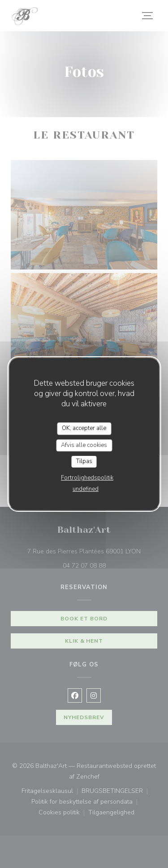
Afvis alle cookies (84, 445)
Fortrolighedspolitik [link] (87, 478)
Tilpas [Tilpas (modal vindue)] (84, 461)
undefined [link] (86, 489)
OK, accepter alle (84, 428)
